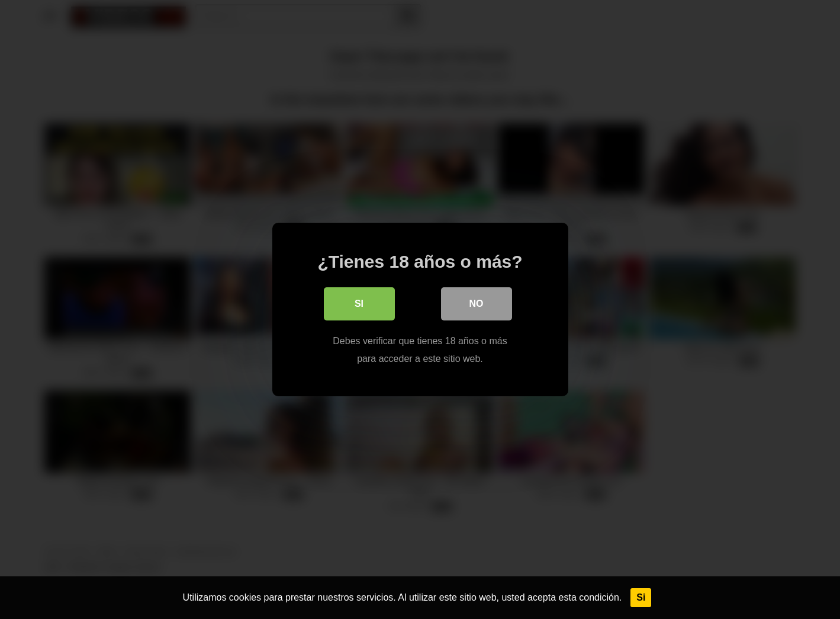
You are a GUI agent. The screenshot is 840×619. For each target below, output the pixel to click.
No (477, 304)
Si (641, 597)
